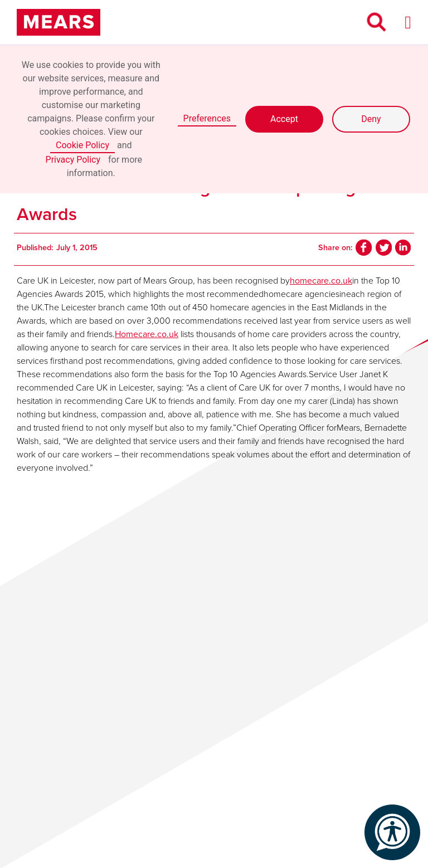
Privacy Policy (73, 160)
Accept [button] (284, 119)
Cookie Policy (82, 145)
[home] (59, 22)
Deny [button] (371, 119)
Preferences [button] (207, 118)
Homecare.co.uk (147, 334)
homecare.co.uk (321, 281)
